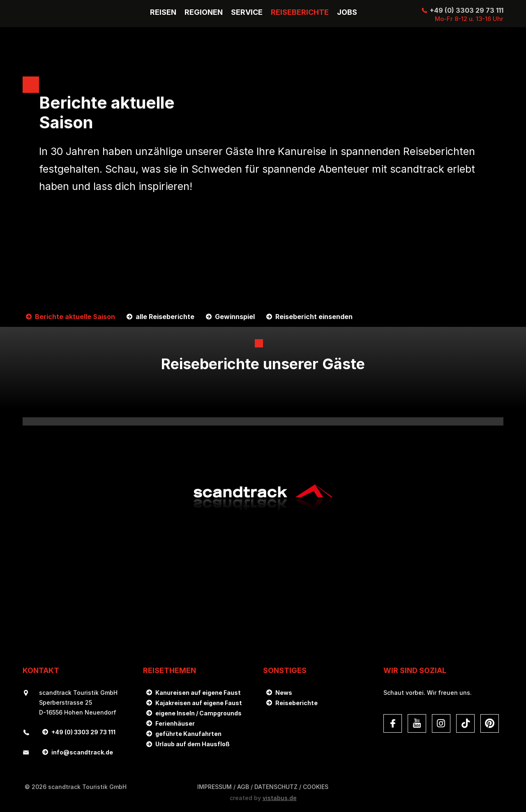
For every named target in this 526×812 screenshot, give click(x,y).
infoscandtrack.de (82, 752)
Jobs (347, 12)
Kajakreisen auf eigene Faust (199, 703)
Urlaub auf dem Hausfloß (193, 744)
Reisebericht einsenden (314, 317)
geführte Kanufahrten (188, 734)
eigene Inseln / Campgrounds (198, 713)
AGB (243, 787)
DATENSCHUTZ (276, 787)
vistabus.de (280, 798)
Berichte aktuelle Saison (75, 317)
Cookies (316, 787)
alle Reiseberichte (165, 317)
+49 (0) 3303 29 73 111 (467, 10)
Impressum (215, 787)
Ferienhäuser (175, 723)
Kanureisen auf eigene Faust (198, 693)
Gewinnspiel (235, 317)
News (284, 693)
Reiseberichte (296, 703)
